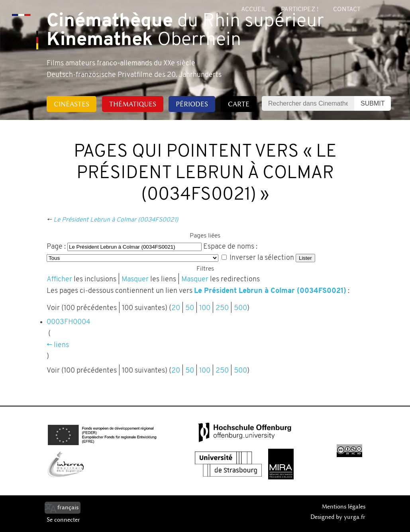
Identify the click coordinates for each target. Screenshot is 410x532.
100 (205, 308)
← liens (58, 345)
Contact (347, 10)
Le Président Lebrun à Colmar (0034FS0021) (116, 220)
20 (176, 308)
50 (190, 308)
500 (240, 308)
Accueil (254, 10)
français (68, 507)
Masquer (135, 280)
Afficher (59, 280)
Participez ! (300, 10)
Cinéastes (72, 104)
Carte (239, 104)
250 (222, 308)
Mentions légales (343, 506)
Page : (56, 247)
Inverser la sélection (262, 258)
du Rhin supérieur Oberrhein (185, 31)
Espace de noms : (230, 247)
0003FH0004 (69, 322)
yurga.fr (355, 517)
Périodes (192, 104)
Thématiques (133, 104)
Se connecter (63, 520)
